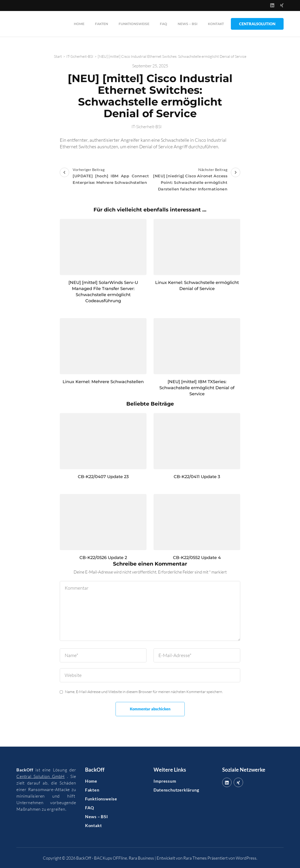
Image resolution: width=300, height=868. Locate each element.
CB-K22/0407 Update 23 (103, 476)
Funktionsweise (134, 24)
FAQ (163, 24)
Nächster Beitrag (196, 180)
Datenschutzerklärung (176, 790)
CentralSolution (257, 24)
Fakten (101, 24)
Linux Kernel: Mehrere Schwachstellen (103, 381)
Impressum (165, 781)
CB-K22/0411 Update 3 (197, 476)
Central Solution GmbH (41, 776)
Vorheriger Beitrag (104, 176)
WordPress (246, 858)
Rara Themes (195, 858)
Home (79, 24)
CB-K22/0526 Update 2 (103, 557)
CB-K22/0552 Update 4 (197, 557)
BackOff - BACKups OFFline (102, 858)
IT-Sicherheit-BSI (146, 126)
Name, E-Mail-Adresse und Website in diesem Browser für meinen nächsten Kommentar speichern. (144, 691)
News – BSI (187, 24)
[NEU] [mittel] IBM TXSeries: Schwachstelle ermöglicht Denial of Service (197, 388)
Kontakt (216, 24)
